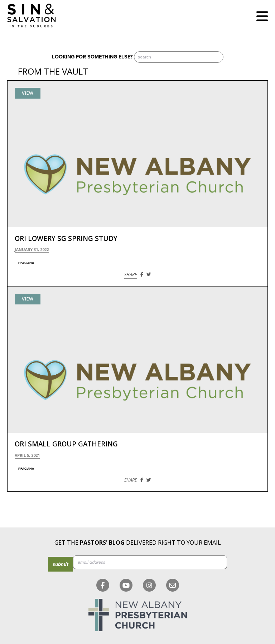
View (28, 93)
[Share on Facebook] (142, 274)
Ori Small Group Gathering (66, 444)
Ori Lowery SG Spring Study (66, 238)
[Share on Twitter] (149, 274)
